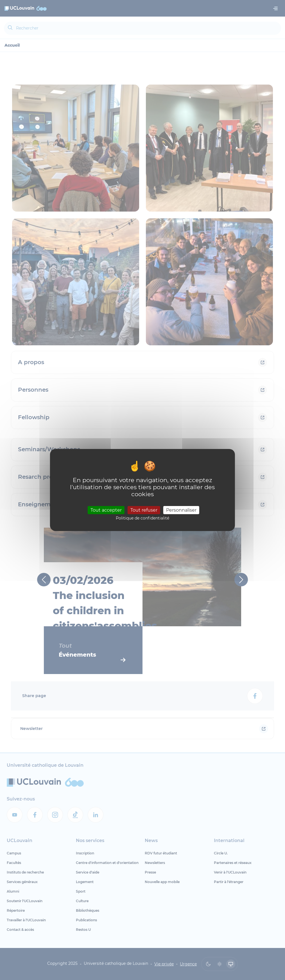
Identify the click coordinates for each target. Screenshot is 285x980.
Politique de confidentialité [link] (142, 518)
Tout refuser (144, 510)
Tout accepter (106, 510)
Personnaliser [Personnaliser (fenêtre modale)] (181, 510)
